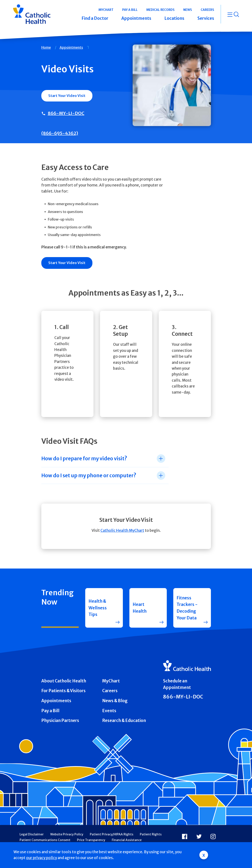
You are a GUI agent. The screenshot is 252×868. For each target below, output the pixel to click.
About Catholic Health (64, 681)
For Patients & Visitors (63, 691)
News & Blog (115, 701)
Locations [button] (174, 18)
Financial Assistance (127, 840)
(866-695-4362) (60, 133)
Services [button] (206, 18)
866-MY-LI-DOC (66, 113)
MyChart (111, 681)
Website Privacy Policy (67, 834)
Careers (110, 691)
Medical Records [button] (160, 10)
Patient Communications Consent (45, 840)
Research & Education (124, 720)
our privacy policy (42, 858)
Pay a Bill (50, 711)
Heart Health (140, 608)
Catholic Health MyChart (122, 530)
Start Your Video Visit (67, 96)
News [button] (188, 10)
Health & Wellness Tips (98, 608)
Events (109, 711)
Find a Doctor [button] (95, 18)
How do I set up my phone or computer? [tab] (89, 476)
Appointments (71, 47)
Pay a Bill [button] (130, 10)
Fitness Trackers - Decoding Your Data (187, 608)
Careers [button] (207, 10)
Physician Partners (60, 720)
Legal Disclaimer (32, 834)
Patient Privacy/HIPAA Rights (112, 834)
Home (46, 47)
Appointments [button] (136, 18)
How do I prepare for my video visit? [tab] (84, 459)
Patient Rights (151, 834)
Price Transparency (91, 840)
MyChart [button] (106, 10)
